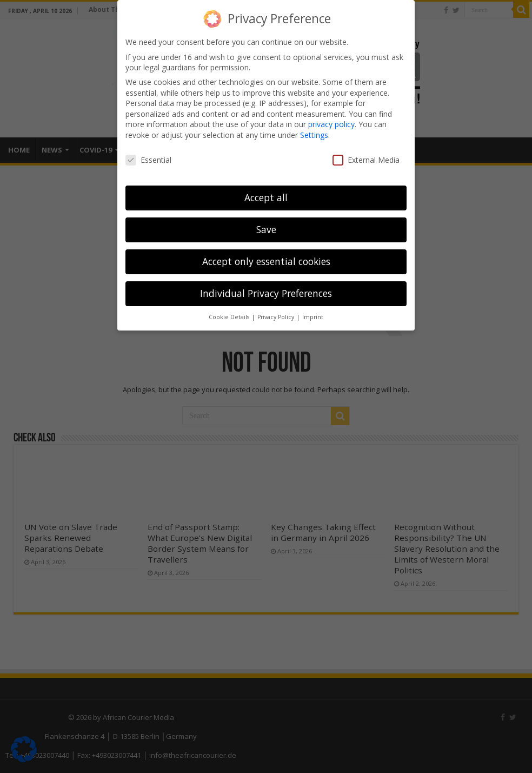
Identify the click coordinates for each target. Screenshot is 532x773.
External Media (366, 160)
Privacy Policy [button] (277, 317)
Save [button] (266, 229)
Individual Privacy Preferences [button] (266, 293)
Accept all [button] (266, 197)
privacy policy (331, 124)
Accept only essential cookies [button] (266, 261)
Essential (148, 160)
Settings (314, 135)
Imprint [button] (313, 317)
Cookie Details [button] (230, 317)
